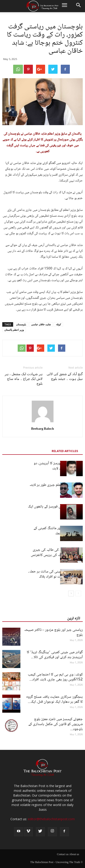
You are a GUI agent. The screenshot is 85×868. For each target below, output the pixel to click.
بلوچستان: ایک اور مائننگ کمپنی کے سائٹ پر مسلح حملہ (58, 531)
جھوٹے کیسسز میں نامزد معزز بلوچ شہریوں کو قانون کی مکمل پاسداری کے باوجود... (56, 724)
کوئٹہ (58, 324)
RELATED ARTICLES (65, 451)
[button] (79, 6)
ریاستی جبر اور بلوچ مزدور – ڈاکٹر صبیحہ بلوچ (53, 633)
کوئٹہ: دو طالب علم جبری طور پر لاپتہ (56, 485)
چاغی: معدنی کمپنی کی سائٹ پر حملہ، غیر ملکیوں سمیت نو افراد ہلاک (56, 574)
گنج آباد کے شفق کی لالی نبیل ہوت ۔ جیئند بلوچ (65, 376)
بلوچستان (21, 324)
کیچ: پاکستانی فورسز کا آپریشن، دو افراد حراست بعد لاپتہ (58, 466)
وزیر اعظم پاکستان (14, 330)
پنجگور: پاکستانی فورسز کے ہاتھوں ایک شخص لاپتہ (55, 509)
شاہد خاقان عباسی (41, 324)
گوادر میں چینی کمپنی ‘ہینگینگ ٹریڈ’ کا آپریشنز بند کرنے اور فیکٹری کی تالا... (55, 655)
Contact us (63, 855)
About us (74, 855)
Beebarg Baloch (42, 429)
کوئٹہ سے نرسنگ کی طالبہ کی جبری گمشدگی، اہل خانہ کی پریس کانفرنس (57, 553)
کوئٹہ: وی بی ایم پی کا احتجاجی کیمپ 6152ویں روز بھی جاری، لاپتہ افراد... (55, 677)
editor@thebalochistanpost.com (51, 819)
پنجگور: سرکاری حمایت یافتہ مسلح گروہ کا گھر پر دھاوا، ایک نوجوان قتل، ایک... (55, 699)
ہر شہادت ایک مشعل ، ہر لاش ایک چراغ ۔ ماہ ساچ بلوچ (24, 379)
